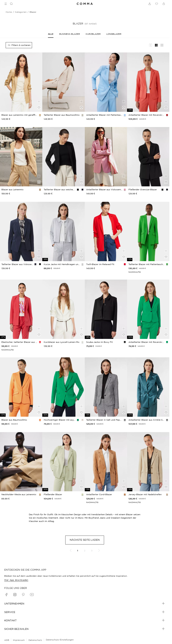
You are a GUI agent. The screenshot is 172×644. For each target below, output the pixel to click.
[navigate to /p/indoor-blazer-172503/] (148, 309)
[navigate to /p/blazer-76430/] (63, 82)
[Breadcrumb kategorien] (21, 12)
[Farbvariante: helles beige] (82, 420)
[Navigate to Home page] (85, 4)
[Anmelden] (150, 4)
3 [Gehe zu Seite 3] (92, 551)
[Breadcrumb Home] (9, 12)
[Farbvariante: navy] (82, 190)
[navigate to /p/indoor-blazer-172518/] (106, 82)
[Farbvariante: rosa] (125, 190)
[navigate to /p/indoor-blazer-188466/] (148, 387)
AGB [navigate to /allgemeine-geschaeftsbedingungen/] (7, 640)
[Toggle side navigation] (6, 4)
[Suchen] (10, 4)
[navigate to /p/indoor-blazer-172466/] (63, 387)
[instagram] (15, 595)
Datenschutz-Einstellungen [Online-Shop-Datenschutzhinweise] (60, 640)
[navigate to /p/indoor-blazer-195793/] (21, 82)
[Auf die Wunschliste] (39, 108)
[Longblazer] (114, 34)
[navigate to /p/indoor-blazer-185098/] (106, 462)
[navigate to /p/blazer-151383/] (21, 387)
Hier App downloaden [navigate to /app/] (16, 580)
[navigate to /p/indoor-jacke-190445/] (148, 157)
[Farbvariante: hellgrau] (82, 264)
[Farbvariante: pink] (40, 342)
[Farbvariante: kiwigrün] (82, 494)
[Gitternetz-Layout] (156, 45)
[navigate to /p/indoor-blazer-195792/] (21, 157)
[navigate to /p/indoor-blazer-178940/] (63, 462)
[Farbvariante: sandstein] (40, 115)
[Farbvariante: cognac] (125, 494)
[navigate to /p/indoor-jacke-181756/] (63, 231)
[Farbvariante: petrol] (167, 420)
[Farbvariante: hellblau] (125, 115)
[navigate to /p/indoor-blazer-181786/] (106, 387)
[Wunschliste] (157, 4)
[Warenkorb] (164, 4)
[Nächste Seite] (99, 550)
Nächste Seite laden (85, 540)
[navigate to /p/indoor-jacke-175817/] (148, 82)
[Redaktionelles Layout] (151, 45)
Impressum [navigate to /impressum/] (19, 640)
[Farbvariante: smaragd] (167, 342)
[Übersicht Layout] (162, 45)
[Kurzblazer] (93, 34)
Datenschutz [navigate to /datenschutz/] (35, 640)
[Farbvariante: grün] (167, 264)
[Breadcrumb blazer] (33, 12)
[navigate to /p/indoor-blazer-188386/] (148, 462)
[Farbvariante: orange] (40, 420)
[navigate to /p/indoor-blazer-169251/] (148, 231)
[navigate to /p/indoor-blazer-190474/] (63, 157)
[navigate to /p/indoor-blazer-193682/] (63, 309)
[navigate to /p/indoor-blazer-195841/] (106, 157)
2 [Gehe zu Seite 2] (85, 551)
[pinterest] (23, 595)
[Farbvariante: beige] (82, 115)
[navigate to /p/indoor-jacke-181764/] (106, 309)
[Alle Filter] (19, 45)
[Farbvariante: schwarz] (78, 190)
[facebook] (6, 595)
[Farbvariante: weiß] (82, 342)
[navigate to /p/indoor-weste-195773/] (21, 462)
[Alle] (51, 34)
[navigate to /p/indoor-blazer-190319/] (106, 231)
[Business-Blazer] (70, 34)
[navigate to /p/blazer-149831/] (21, 231)
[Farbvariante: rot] (125, 264)
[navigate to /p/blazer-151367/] (21, 309)
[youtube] (32, 595)
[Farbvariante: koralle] (167, 115)
